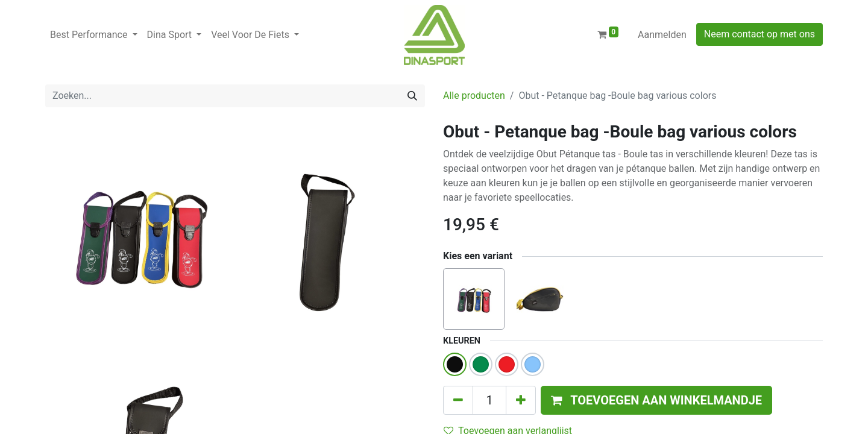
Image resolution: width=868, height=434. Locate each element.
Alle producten (474, 96)
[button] (656, 400)
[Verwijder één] (458, 400)
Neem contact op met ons (759, 34)
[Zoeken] (412, 96)
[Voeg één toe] (521, 400)
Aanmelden (662, 35)
